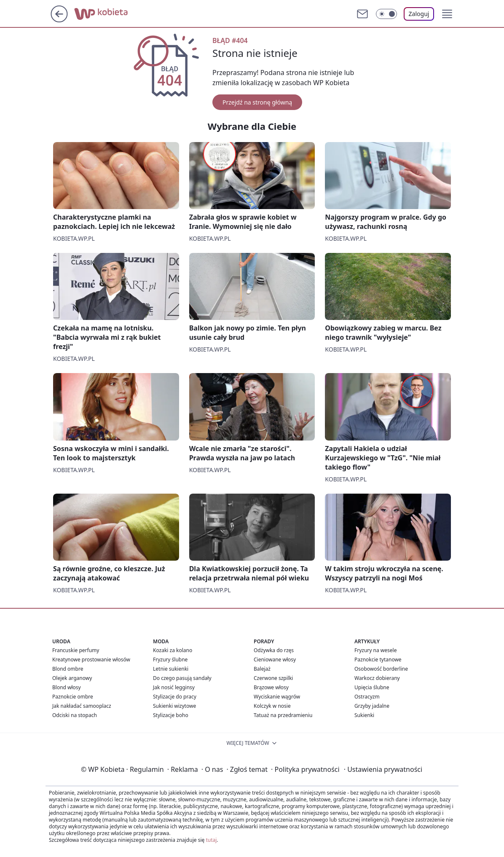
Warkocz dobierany (377, 678)
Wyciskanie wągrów (277, 697)
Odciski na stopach (75, 715)
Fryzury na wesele (375, 650)
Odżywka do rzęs (274, 650)
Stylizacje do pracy (175, 697)
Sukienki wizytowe (174, 706)
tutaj (211, 840)
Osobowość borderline (381, 669)
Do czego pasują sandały (182, 678)
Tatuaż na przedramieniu (283, 715)
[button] (447, 14)
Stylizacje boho (171, 715)
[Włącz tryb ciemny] (386, 14)
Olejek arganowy (72, 678)
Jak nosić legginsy (174, 687)
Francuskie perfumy (76, 650)
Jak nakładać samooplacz (82, 706)
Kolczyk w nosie (272, 706)
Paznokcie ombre (73, 697)
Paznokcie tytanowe (378, 660)
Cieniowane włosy (275, 660)
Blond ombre (68, 669)
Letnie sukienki (171, 669)
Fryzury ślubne (170, 660)
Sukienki (364, 715)
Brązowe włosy (271, 687)
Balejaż (262, 669)
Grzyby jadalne (372, 706)
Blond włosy (67, 687)
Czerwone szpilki (273, 678)
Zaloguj (419, 14)
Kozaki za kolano (173, 650)
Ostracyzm (367, 697)
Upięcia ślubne (372, 687)
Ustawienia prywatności (383, 769)
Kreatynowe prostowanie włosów (91, 660)
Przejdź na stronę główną (257, 102)
